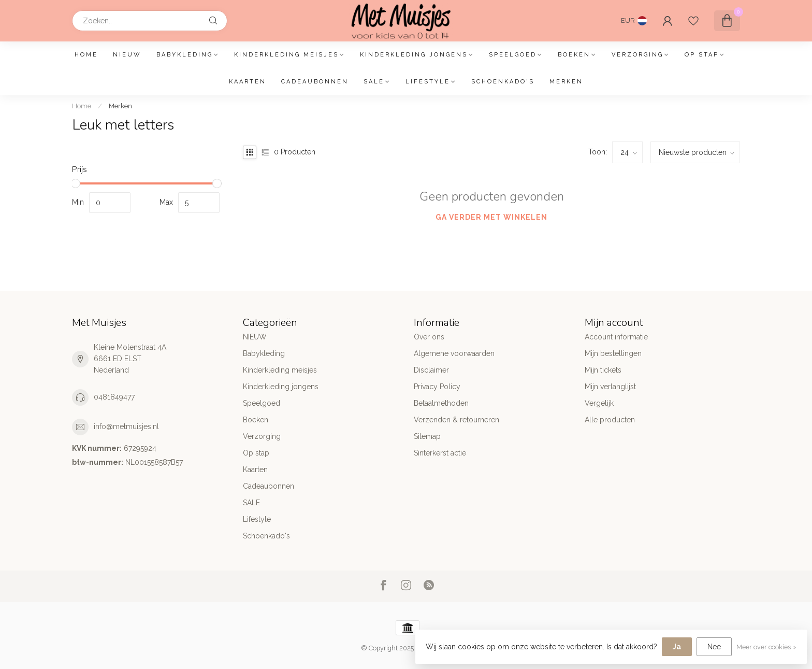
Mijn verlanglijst (610, 387)
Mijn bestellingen (613, 353)
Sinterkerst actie (440, 453)
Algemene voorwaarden (454, 353)
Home (86, 55)
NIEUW (127, 55)
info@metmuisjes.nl (126, 426)
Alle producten (610, 420)
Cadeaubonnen (315, 82)
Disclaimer (431, 370)
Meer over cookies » (766, 647)
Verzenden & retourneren (456, 420)
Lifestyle (428, 82)
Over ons (429, 337)
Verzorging (637, 55)
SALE (374, 82)
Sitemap (427, 436)
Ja (677, 647)
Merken (566, 82)
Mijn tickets (603, 370)
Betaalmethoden (441, 403)
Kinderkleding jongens (414, 55)
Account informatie (616, 337)
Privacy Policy (437, 387)
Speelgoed (513, 55)
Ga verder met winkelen (491, 217)
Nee (714, 647)
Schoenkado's (503, 82)
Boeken (574, 55)
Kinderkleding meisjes (286, 55)
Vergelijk (599, 403)
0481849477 (114, 397)
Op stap (702, 55)
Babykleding (185, 55)
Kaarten (248, 82)
